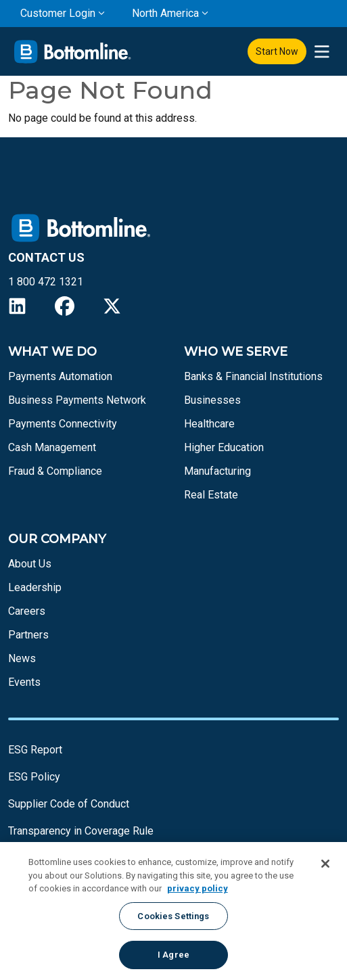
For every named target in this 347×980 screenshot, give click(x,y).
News (22, 658)
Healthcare (209, 424)
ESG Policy (34, 777)
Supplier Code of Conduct (69, 804)
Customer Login (58, 13)
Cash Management (52, 447)
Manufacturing (217, 471)
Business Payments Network (77, 400)
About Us (30, 564)
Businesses (212, 400)
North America (165, 13)
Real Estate (211, 495)
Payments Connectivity (63, 424)
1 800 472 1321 (46, 282)
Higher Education (224, 447)
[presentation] (322, 52)
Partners (28, 635)
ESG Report (35, 750)
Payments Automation (60, 376)
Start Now (277, 51)
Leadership (35, 587)
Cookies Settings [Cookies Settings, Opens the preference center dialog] (173, 916)
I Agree (173, 955)
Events (24, 682)
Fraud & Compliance (55, 471)
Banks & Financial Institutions (253, 376)
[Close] (325, 864)
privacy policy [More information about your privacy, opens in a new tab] (198, 888)
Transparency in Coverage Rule (81, 831)
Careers (27, 611)
